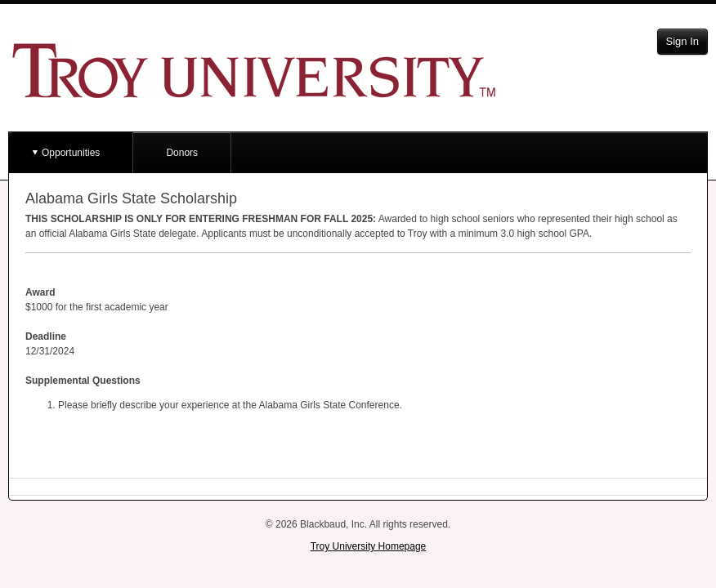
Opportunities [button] (71, 153)
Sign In (682, 41)
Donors (182, 153)
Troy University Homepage (369, 546)
